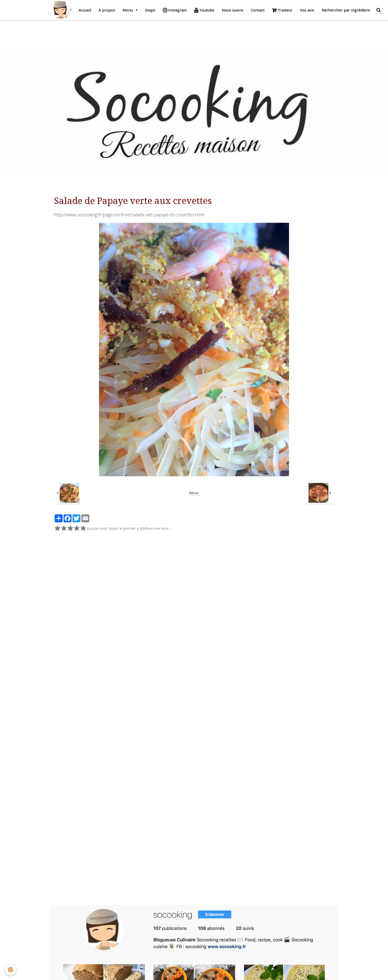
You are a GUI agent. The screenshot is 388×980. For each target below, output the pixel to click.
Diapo (150, 10)
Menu (128, 10)
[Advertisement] (90, 31)
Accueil (85, 10)
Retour (194, 493)
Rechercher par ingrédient (346, 10)
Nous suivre (232, 10)
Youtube (204, 10)
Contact (258, 10)
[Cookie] (11, 970)
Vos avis (307, 10)
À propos (107, 10)
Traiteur (282, 10)
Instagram (175, 10)
